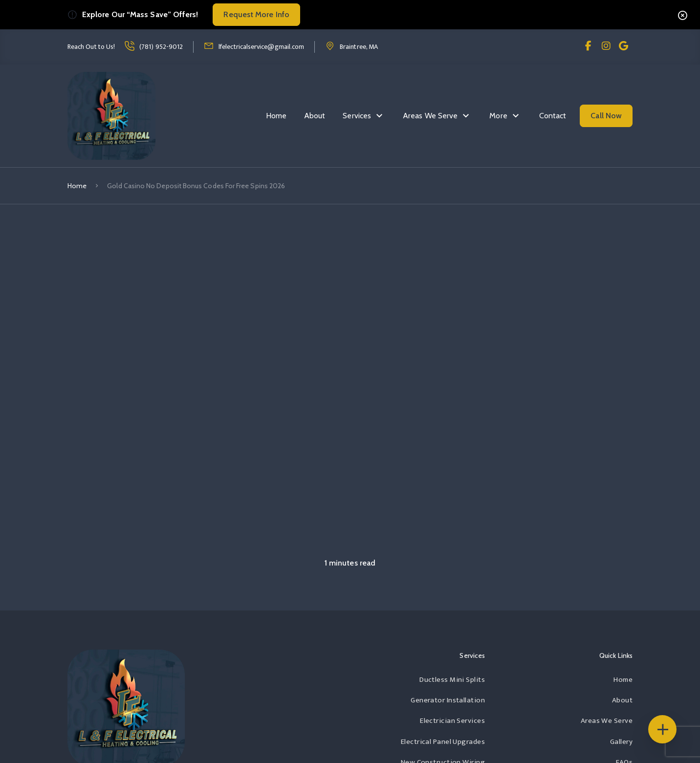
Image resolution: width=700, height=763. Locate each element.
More (498, 116)
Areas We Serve (430, 116)
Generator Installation (448, 700)
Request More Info (256, 14)
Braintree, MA (359, 47)
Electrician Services (452, 721)
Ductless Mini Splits (452, 680)
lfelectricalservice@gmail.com (261, 47)
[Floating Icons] (662, 729)
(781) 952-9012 (161, 47)
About (315, 116)
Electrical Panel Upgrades (443, 742)
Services (357, 116)
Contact (553, 116)
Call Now (606, 116)
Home (276, 116)
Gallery (621, 742)
